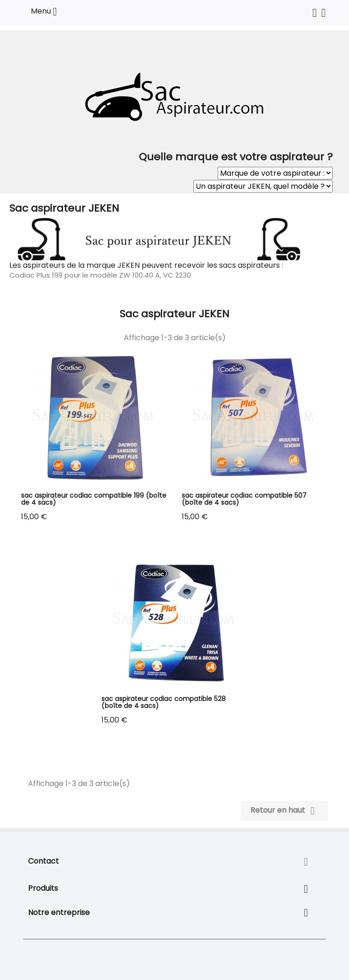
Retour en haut (284, 811)
